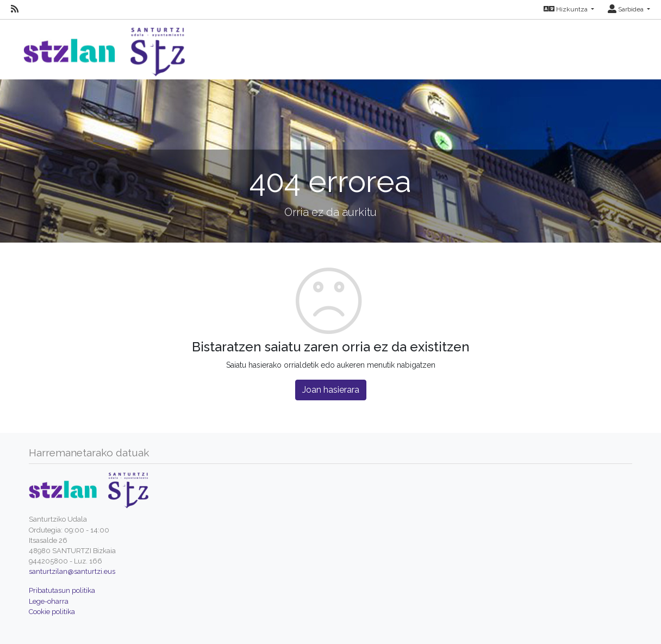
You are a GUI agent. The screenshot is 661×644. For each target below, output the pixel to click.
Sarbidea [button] (626, 9)
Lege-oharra (49, 601)
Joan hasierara (331, 390)
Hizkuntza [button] (566, 9)
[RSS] (15, 9)
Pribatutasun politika (62, 590)
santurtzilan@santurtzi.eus (72, 571)
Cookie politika (52, 612)
